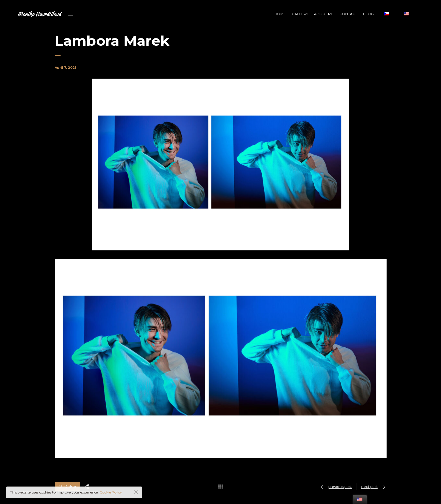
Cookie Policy (111, 492)
